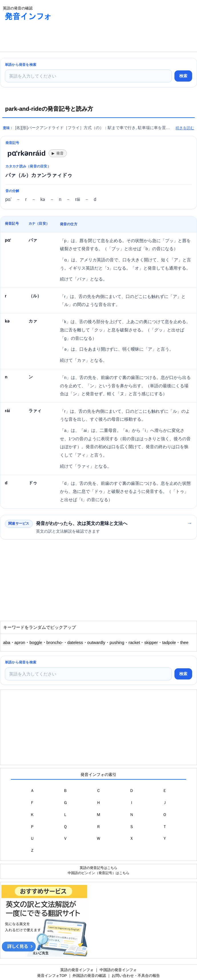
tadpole (169, 643)
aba (7, 643)
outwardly (96, 643)
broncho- (55, 643)
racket (134, 643)
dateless (75, 643)
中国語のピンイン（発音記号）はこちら (98, 873)
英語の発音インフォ (77, 970)
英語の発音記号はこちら (98, 868)
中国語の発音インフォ (118, 970)
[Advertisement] (46, 37)
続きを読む (185, 128)
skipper (151, 643)
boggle (36, 643)
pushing (117, 643)
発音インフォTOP (52, 976)
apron (20, 643)
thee (184, 643)
